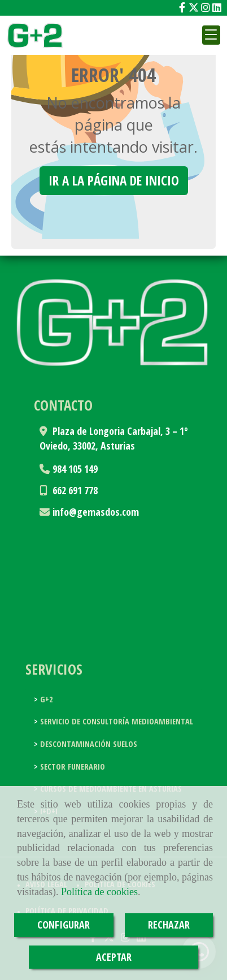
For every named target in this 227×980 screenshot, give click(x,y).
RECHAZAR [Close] (169, 925)
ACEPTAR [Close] (114, 957)
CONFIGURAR (64, 925)
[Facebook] (182, 7)
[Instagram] (206, 7)
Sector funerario (71, 767)
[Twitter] (194, 7)
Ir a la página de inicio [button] (114, 180)
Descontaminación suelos (88, 744)
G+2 (45, 699)
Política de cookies (99, 892)
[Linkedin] (217, 7)
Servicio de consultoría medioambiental (115, 721)
